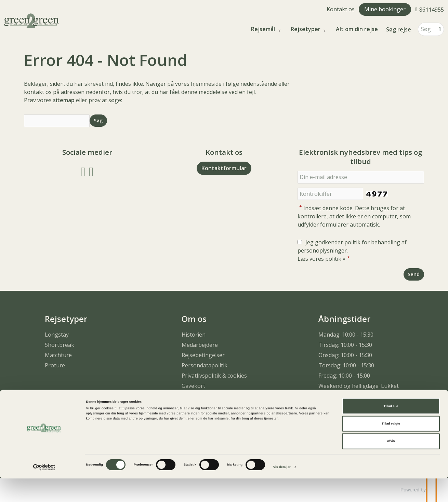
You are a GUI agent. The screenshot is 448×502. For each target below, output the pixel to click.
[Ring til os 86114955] (430, 9)
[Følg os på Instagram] (91, 171)
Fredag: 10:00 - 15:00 (344, 376)
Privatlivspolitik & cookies (214, 376)
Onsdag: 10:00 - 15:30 (345, 355)
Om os (194, 319)
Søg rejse (399, 29)
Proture (55, 365)
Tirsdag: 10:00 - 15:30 (345, 345)
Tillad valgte (391, 447)
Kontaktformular (224, 168)
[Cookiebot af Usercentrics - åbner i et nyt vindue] (44, 491)
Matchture (58, 355)
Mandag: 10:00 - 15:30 (346, 335)
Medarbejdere (200, 345)
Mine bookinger (385, 9)
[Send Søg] (98, 120)
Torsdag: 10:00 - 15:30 (346, 365)
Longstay (57, 335)
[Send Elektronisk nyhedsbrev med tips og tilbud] (414, 274)
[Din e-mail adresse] (361, 177)
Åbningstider (344, 319)
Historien (194, 335)
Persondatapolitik (205, 365)
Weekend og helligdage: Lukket (359, 386)
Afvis (391, 465)
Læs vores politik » (321, 259)
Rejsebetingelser (203, 355)
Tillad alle (391, 430)
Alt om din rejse (357, 29)
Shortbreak (60, 345)
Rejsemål (264, 29)
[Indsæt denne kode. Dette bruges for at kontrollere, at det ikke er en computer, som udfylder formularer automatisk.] (330, 194)
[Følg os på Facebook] (83, 171)
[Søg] (426, 29)
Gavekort (193, 386)
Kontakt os (341, 9)
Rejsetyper (306, 29)
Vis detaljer (282, 491)
